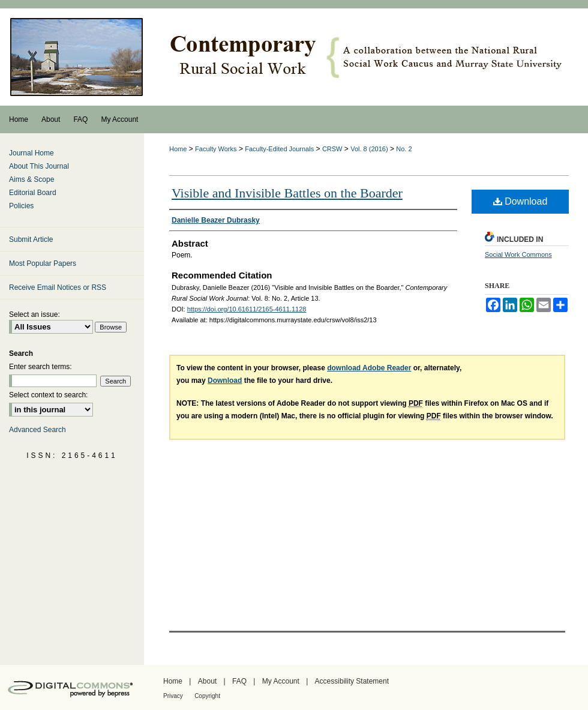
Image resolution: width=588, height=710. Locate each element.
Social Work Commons (518, 254)
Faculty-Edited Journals (279, 149)
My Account (281, 681)
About (207, 681)
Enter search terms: (40, 367)
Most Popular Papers (43, 263)
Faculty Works (216, 149)
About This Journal (39, 166)
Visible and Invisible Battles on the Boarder (287, 193)
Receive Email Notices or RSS (58, 287)
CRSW (332, 149)
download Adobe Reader (369, 368)
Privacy (173, 696)
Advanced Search (37, 430)
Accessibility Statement (352, 681)
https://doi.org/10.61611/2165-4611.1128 (247, 309)
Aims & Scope (31, 179)
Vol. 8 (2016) (369, 149)
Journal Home (31, 153)
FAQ (239, 681)
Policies (21, 206)
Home (178, 149)
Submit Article (31, 239)
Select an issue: (34, 314)
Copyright (207, 696)
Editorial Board (33, 193)
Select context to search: (48, 395)
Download (520, 201)
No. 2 (404, 149)
